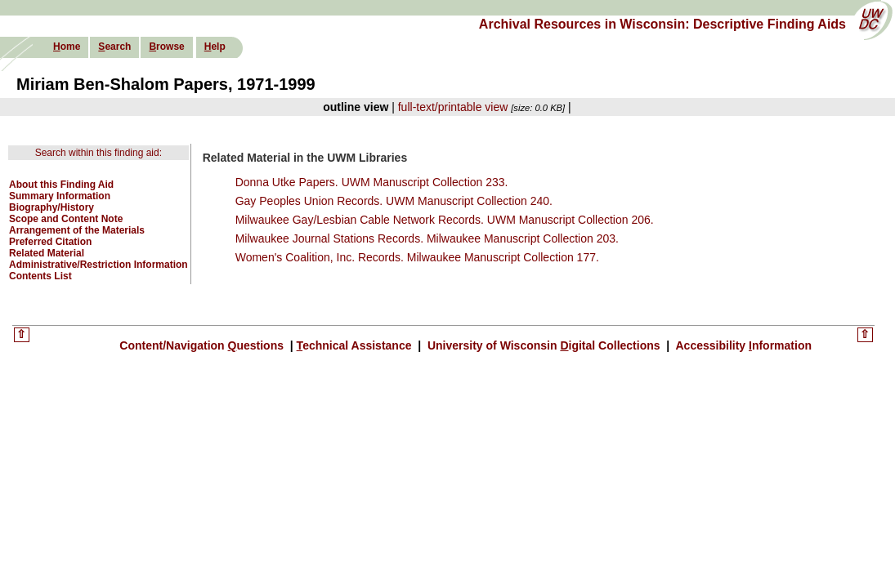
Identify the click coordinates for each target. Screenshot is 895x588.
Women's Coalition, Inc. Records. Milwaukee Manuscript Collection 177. (417, 257)
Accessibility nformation (742, 345)
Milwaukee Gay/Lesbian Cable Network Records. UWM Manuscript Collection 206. (445, 220)
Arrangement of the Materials (77, 230)
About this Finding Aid (61, 185)
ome (67, 47)
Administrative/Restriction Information (98, 265)
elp (215, 47)
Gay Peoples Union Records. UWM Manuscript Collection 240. (394, 201)
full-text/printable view (453, 107)
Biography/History (51, 207)
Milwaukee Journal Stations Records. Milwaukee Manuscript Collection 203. (427, 238)
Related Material (47, 253)
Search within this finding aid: (98, 153)
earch (114, 47)
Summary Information (60, 196)
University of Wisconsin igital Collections (544, 345)
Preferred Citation (50, 242)
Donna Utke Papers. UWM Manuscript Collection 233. (372, 182)
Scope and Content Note (66, 219)
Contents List (40, 276)
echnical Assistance (356, 345)
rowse (166, 47)
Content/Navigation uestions (203, 345)
